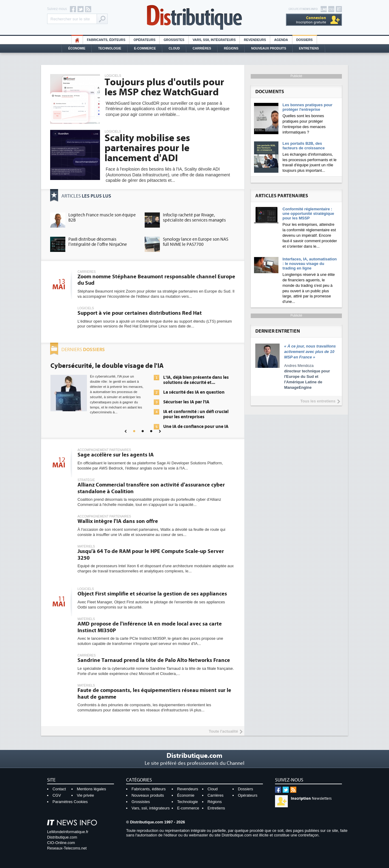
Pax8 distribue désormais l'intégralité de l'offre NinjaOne (98, 242)
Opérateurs (144, 40)
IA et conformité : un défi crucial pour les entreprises (196, 414)
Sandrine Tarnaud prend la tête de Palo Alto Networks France (154, 660)
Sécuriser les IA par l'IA (186, 402)
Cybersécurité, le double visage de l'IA (107, 366)
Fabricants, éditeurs (106, 40)
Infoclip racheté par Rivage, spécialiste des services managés (194, 218)
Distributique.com (62, 837)
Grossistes (174, 40)
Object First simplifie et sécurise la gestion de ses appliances (152, 594)
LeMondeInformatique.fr (68, 832)
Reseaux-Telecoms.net (67, 848)
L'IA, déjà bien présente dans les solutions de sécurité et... (196, 380)
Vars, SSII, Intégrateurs (214, 40)
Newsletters (311, 798)
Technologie (110, 48)
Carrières (202, 48)
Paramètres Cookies (70, 802)
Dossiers (305, 40)
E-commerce (145, 48)
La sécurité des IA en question (194, 392)
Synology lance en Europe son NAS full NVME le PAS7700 (196, 242)
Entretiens (309, 48)
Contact (59, 789)
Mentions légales (91, 789)
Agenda (281, 40)
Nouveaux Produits (269, 48)
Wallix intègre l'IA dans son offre (118, 521)
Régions (231, 48)
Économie (77, 48)
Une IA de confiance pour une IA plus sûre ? (196, 429)
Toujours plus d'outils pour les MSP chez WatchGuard (164, 87)
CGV (57, 795)
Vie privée (86, 795)
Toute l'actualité (223, 731)
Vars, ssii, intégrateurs (151, 808)
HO (77, 40)
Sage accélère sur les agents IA (116, 455)
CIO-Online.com (61, 843)
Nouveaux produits (148, 795)
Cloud (174, 48)
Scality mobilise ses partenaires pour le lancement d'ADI (147, 148)
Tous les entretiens (318, 401)
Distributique (194, 17)
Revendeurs (255, 40)
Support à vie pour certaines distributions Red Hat (140, 313)
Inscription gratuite (311, 20)
